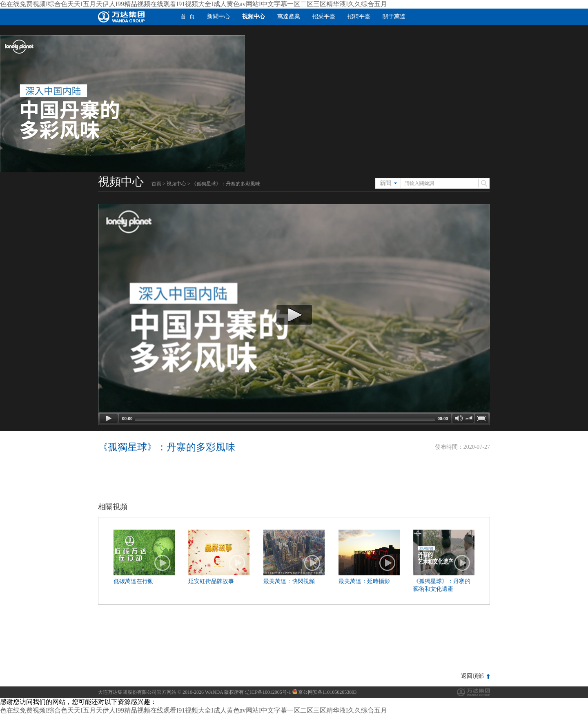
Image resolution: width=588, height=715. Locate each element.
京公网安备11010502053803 (325, 692)
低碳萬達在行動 (134, 581)
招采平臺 (324, 17)
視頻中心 (254, 17)
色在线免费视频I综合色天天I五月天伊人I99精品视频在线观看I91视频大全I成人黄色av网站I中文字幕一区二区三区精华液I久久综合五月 (194, 4)
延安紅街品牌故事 (211, 581)
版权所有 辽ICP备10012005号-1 (258, 692)
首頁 (156, 184)
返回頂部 (472, 676)
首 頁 (188, 17)
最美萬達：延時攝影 (364, 581)
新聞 (385, 183)
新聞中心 (218, 17)
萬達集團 (473, 692)
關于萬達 (394, 17)
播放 (163, 563)
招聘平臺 (359, 17)
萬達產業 (289, 17)
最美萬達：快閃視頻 (289, 581)
